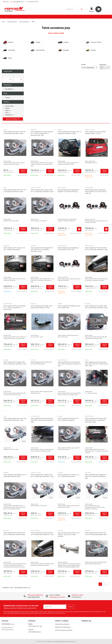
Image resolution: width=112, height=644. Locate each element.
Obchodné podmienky (62, 624)
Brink (8, 108)
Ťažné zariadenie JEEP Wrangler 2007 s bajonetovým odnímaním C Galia (42, 307)
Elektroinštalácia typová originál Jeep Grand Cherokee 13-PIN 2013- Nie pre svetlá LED (96, 192)
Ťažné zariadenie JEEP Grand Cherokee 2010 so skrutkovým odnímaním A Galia (96, 249)
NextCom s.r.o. (72, 641)
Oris (8, 113)
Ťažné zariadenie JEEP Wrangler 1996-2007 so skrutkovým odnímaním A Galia (15, 363)
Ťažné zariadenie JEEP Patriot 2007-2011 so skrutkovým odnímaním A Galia (15, 191)
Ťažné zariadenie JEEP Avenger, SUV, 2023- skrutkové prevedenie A (68, 419)
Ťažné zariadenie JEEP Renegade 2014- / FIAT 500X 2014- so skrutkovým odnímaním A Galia (42, 250)
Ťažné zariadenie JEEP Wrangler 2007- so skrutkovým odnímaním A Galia (69, 133)
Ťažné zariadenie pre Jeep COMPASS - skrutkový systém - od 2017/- (96, 133)
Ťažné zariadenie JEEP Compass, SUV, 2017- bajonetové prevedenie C (69, 476)
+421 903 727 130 (33, 2)
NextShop (50, 641)
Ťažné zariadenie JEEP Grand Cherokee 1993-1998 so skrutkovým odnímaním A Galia (69, 364)
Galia (8, 110)
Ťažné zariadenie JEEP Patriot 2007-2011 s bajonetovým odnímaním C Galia (15, 419)
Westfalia (10, 115)
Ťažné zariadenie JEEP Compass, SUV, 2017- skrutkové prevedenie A (14, 249)
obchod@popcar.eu (18, 2)
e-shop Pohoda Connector (60, 641)
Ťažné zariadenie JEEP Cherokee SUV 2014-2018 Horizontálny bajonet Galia (96, 534)
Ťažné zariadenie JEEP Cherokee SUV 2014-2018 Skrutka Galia (41, 363)
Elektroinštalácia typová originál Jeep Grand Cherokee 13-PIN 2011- (68, 249)
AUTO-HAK (10, 106)
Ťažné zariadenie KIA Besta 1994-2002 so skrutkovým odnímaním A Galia (15, 133)
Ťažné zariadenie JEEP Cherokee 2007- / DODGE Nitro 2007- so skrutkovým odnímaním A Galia (96, 420)
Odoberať (71, 607)
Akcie (8, 98)
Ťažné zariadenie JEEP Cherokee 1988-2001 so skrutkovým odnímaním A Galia (96, 307)
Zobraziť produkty (13, 119)
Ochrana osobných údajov (64, 630)
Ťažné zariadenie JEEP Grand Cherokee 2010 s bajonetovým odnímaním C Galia (42, 534)
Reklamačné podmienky (63, 627)
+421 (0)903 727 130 (35, 626)
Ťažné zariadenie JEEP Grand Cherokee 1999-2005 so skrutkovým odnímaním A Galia (42, 420)
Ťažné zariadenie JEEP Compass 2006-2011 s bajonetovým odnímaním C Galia (42, 476)
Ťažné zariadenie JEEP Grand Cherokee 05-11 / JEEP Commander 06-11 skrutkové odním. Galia (42, 133)
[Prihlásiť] (91, 10)
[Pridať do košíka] (79, 229)
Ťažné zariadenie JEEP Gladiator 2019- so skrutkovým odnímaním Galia (15, 476)
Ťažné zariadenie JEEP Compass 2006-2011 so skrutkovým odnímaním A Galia (42, 191)
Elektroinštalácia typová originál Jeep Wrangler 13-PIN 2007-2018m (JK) (68, 191)
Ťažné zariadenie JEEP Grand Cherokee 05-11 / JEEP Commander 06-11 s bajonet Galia (15, 308)
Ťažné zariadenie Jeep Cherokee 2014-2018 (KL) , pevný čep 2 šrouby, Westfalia (69, 534)
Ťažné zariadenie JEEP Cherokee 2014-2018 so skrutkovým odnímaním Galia (15, 534)
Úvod (7, 2)
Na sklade (10, 89)
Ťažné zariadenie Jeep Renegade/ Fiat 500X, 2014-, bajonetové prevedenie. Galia (96, 476)
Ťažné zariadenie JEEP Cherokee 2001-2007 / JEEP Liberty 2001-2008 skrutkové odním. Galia (96, 364)
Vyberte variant (23, 171)
